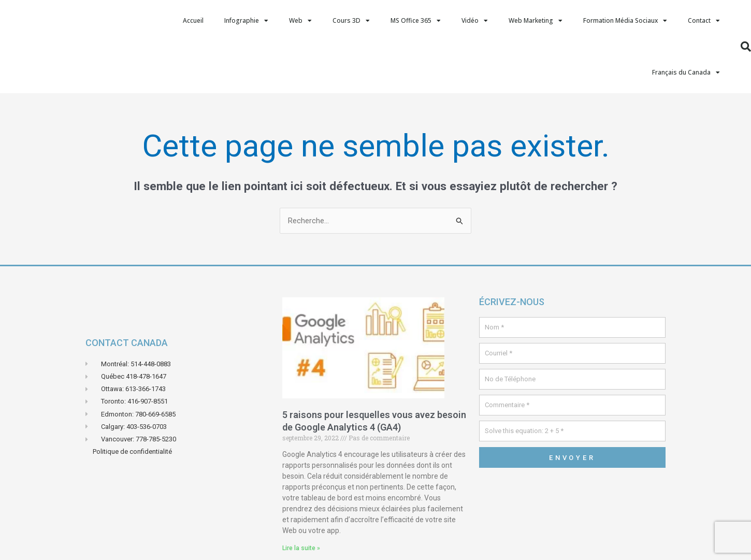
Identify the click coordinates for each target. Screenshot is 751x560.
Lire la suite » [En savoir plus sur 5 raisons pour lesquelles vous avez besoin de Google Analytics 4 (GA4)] (301, 548)
